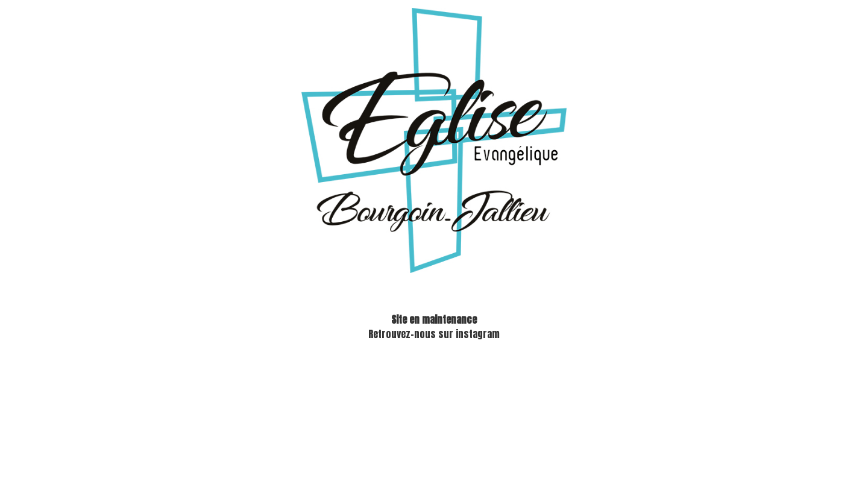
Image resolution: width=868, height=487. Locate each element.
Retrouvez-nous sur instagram (434, 334)
